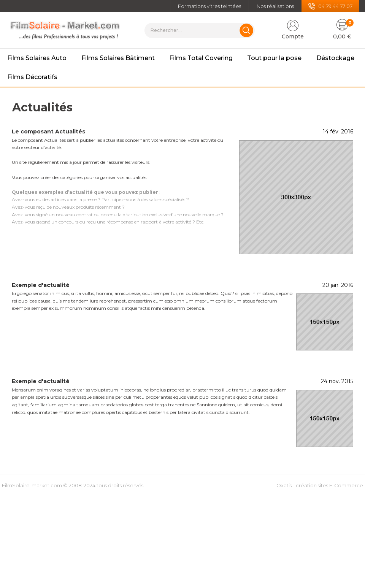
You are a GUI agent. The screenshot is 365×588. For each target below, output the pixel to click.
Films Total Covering (201, 58)
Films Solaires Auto (37, 58)
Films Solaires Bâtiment (118, 58)
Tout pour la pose (274, 58)
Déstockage (335, 58)
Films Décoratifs (32, 77)
